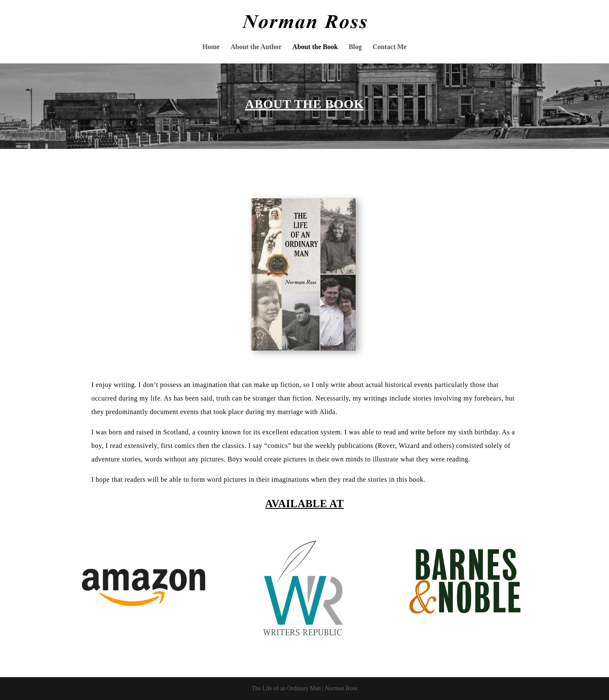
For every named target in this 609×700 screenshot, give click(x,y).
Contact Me (390, 47)
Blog (355, 47)
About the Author (256, 47)
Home (211, 47)
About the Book (315, 47)
